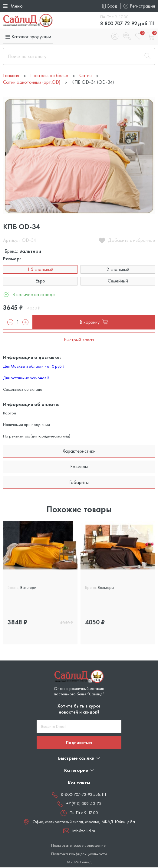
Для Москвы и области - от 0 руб (34, 367)
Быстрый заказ (79, 340)
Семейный (118, 281)
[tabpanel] (40, 583)
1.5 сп (15, 599)
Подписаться (79, 743)
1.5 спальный (40, 270)
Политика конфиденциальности (79, 854)
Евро (40, 281)
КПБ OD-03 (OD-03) (107, 578)
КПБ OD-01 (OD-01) (29, 578)
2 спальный (118, 270)
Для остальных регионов (26, 378)
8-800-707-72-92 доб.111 (125, 24)
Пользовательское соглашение (78, 846)
